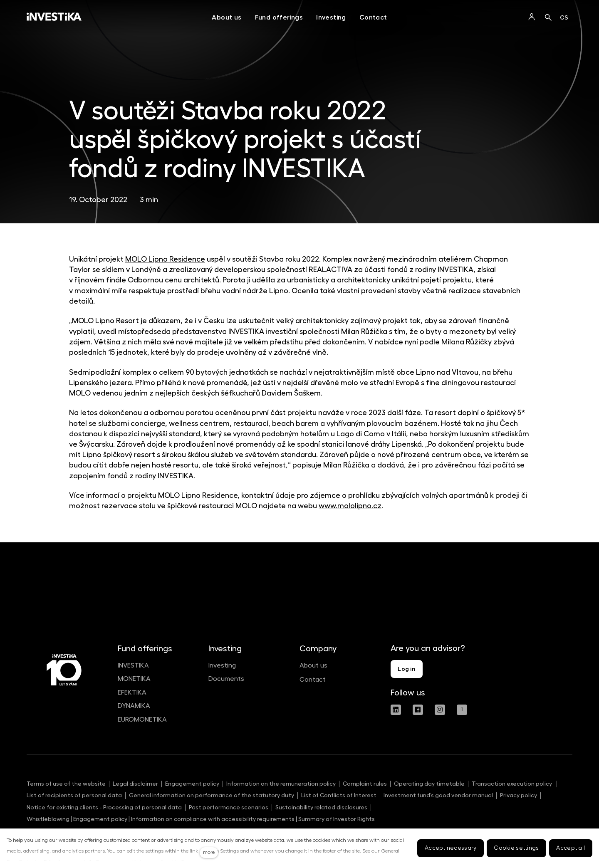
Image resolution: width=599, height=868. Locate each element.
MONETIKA (134, 679)
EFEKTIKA (132, 692)
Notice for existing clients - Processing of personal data (104, 807)
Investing (222, 665)
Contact (313, 680)
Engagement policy (192, 784)
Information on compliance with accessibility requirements (212, 819)
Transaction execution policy (512, 784)
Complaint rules (365, 784)
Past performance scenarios (229, 807)
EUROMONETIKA (142, 720)
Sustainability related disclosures (321, 807)
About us (313, 665)
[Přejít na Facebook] (418, 710)
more (209, 852)
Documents (226, 679)
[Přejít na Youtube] (462, 710)
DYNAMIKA (134, 706)
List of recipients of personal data (74, 795)
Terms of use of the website (66, 784)
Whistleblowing (48, 819)
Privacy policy (519, 795)
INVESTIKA (133, 665)
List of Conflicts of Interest (339, 795)
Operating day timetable (429, 784)
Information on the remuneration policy (281, 784)
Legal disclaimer (135, 784)
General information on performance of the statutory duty (212, 795)
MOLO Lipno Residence (165, 259)
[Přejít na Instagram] (440, 710)
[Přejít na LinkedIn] (396, 710)
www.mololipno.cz (350, 506)
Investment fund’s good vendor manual (438, 795)
